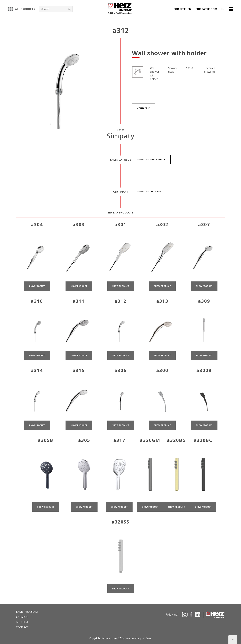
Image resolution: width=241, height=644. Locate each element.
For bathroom (206, 9)
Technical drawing (210, 70)
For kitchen (182, 9)
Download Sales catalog (151, 160)
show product (37, 298)
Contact (22, 627)
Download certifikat (149, 192)
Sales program (27, 612)
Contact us (144, 108)
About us (23, 622)
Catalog (22, 617)
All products (21, 9)
